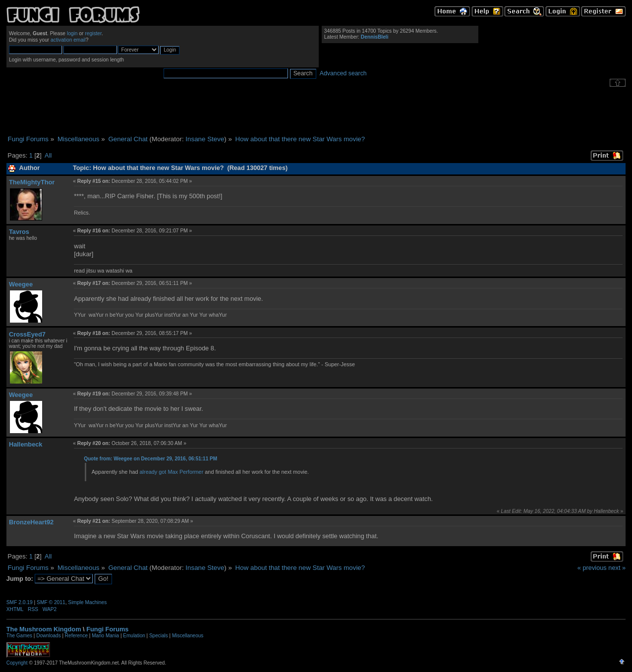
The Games (19, 636)
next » (617, 568)
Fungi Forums (107, 629)
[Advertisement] (316, 111)
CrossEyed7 (27, 334)
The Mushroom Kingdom (44, 629)
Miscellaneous (188, 636)
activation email (68, 40)
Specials (159, 636)
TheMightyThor (32, 182)
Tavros (19, 232)
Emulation (134, 636)
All (48, 155)
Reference (76, 636)
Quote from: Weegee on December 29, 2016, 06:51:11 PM (150, 459)
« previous (592, 568)
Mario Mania (105, 636)
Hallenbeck (26, 444)
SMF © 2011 (51, 602)
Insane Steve (205, 139)
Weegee (21, 284)
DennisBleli (375, 37)
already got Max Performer (172, 472)
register (93, 33)
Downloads (48, 636)
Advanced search (343, 73)
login (72, 33)
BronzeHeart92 (31, 522)
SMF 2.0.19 (20, 602)
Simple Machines (87, 602)
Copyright (17, 663)
